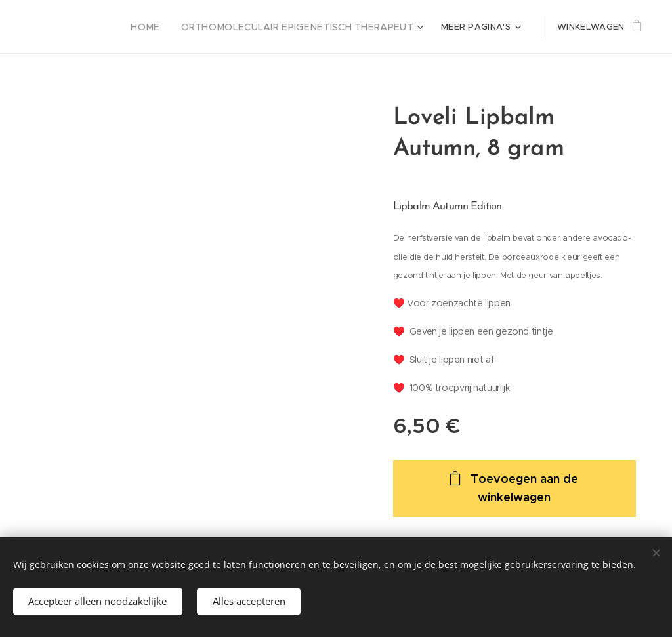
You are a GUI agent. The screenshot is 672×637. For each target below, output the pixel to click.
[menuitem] (168, 27)
